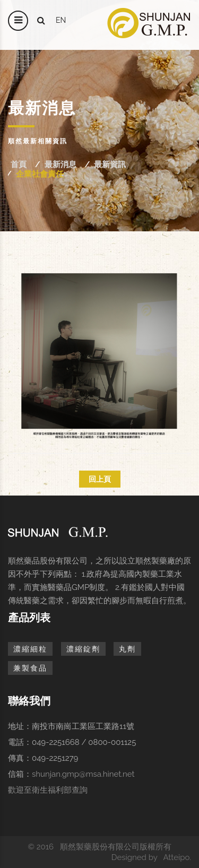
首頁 (19, 164)
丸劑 (127, 649)
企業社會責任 (40, 174)
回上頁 (100, 479)
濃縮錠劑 (83, 649)
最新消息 (60, 164)
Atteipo (176, 857)
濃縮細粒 (30, 649)
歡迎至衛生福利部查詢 (48, 790)
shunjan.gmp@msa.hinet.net (83, 774)
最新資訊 (110, 164)
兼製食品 (30, 668)
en (61, 20)
